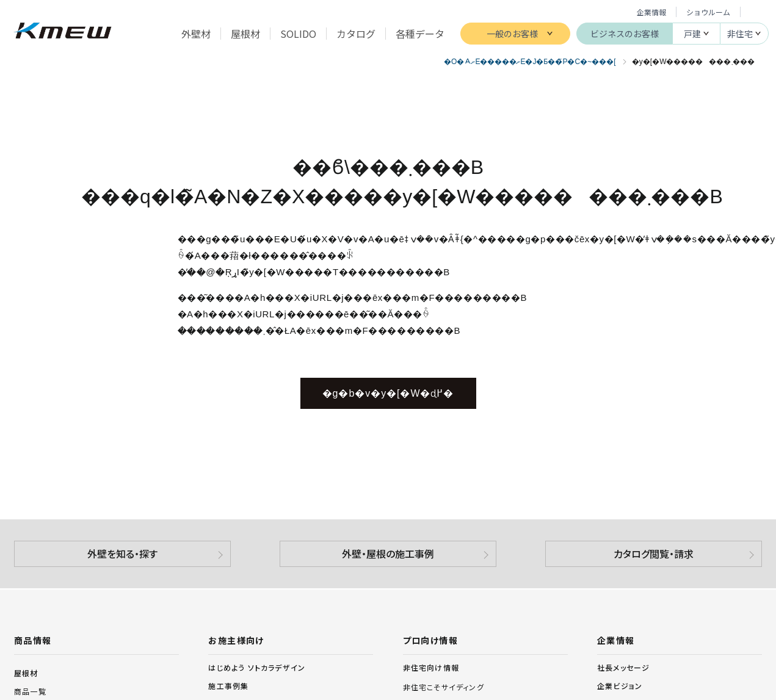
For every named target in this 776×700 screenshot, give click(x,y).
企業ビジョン (620, 686)
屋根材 (26, 673)
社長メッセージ (623, 667)
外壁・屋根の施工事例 (388, 554)
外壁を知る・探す (122, 554)
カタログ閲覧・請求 (654, 554)
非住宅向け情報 (431, 668)
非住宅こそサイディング (444, 687)
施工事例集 (228, 686)
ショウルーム (708, 12)
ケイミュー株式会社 (63, 32)
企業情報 (651, 12)
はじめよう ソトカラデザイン (257, 667)
